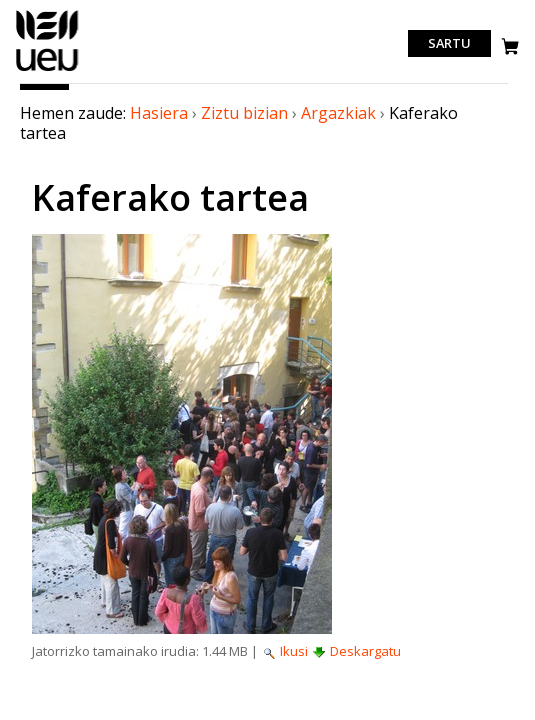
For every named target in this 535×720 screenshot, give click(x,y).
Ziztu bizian (244, 113)
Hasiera (159, 113)
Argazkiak (338, 113)
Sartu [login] (449, 44)
